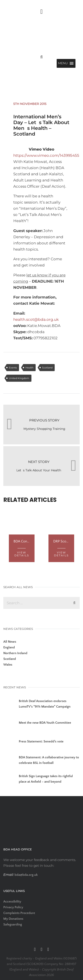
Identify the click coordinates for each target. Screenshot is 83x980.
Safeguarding (13, 924)
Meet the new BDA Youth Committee (45, 723)
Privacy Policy (13, 907)
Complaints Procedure (19, 913)
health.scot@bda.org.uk (36, 319)
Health (29, 368)
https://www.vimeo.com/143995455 (46, 155)
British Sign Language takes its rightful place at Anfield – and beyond (46, 779)
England (9, 647)
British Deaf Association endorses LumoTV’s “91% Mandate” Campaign (45, 704)
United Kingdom (19, 378)
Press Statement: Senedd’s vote (41, 741)
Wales (8, 665)
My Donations (13, 919)
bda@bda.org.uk (26, 875)
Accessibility (12, 902)
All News (10, 642)
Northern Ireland (15, 653)
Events (13, 368)
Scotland (47, 368)
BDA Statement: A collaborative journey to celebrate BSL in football (49, 760)
